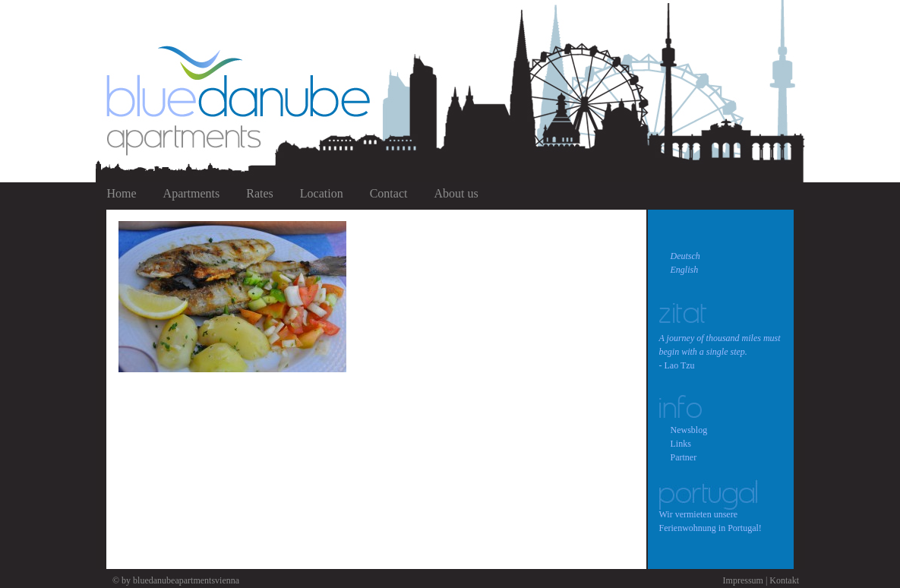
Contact (389, 193)
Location (322, 193)
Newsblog (689, 430)
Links (681, 444)
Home (122, 193)
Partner (684, 457)
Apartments (192, 193)
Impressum (743, 580)
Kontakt (784, 580)
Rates (260, 193)
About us (456, 193)
